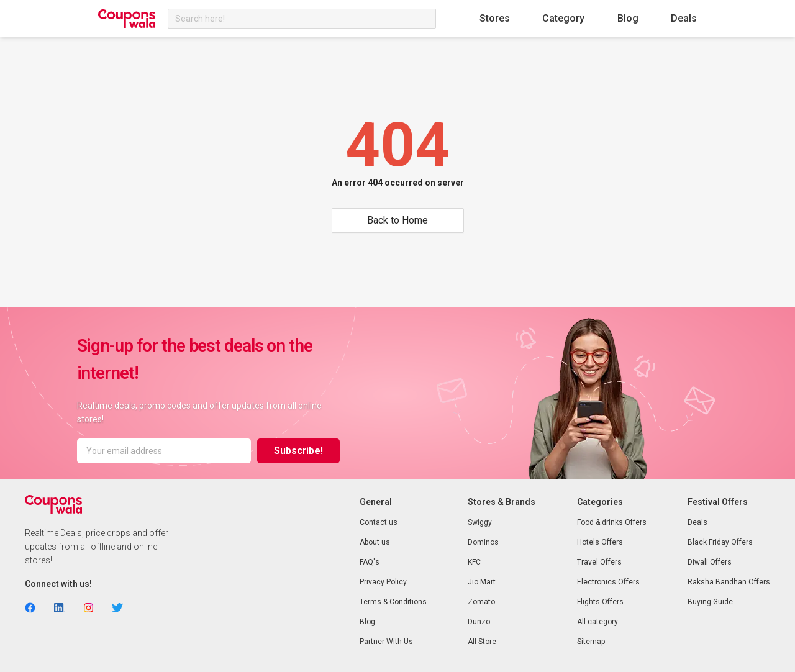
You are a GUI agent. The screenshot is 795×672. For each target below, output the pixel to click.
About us (375, 542)
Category (563, 18)
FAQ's (370, 562)
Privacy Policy (383, 582)
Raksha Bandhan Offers (729, 582)
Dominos (483, 542)
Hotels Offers (600, 542)
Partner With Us (386, 642)
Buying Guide (710, 602)
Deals (684, 18)
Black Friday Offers (720, 542)
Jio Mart (482, 582)
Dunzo (479, 622)
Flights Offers (600, 602)
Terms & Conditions (393, 602)
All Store (482, 642)
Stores (495, 18)
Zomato (481, 602)
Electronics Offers (608, 582)
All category (597, 622)
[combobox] (302, 19)
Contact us (379, 522)
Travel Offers (599, 562)
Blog (628, 18)
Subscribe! (298, 451)
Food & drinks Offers (612, 522)
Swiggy (480, 522)
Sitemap (591, 642)
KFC (474, 562)
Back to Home (397, 220)
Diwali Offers (710, 562)
